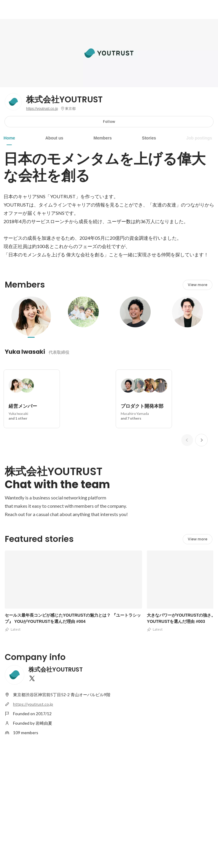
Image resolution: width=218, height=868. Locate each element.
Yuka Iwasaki (25, 352)
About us (54, 138)
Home (9, 138)
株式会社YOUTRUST (64, 100)
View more (198, 285)
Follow (109, 122)
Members (102, 138)
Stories (149, 138)
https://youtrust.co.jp (42, 109)
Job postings (199, 138)
